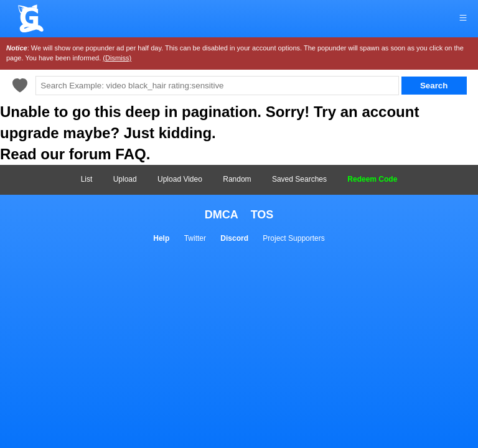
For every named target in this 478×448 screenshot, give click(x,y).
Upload (125, 179)
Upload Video (180, 179)
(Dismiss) (117, 58)
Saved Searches (299, 179)
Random (237, 179)
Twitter (195, 238)
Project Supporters (293, 238)
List (87, 179)
